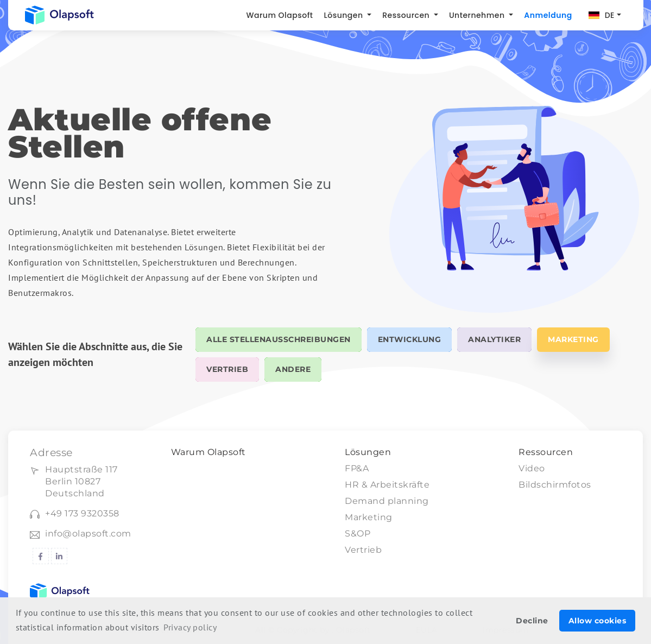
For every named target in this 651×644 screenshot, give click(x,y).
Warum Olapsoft (279, 15)
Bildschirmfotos (555, 485)
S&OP (358, 533)
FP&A (357, 468)
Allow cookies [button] (598, 621)
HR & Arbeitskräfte (387, 485)
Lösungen (345, 15)
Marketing (369, 517)
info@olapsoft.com (88, 533)
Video (532, 468)
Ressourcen (407, 15)
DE (610, 15)
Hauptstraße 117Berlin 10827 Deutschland (81, 481)
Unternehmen (478, 15)
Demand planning (387, 501)
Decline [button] (532, 621)
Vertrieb (363, 550)
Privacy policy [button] (190, 627)
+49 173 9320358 (82, 513)
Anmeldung (548, 15)
